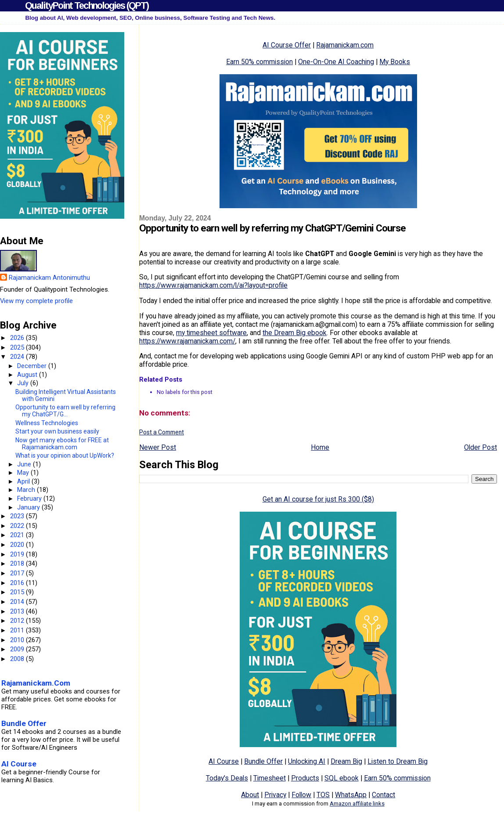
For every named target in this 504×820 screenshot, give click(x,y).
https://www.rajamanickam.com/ (187, 341)
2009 (18, 649)
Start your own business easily (57, 431)
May (24, 473)
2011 (18, 630)
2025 (18, 347)
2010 (18, 640)
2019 (18, 554)
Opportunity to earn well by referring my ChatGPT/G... (65, 411)
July (24, 383)
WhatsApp (351, 795)
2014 (18, 602)
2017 (18, 573)
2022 (18, 526)
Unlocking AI (307, 761)
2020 (18, 545)
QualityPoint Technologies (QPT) (87, 5)
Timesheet (270, 778)
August (28, 375)
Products (305, 778)
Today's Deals (227, 778)
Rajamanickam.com (345, 45)
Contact (383, 795)
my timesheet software (211, 333)
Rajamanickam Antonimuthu (49, 278)
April (24, 481)
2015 (18, 592)
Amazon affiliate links (357, 804)
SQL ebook (342, 778)
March (27, 490)
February (30, 499)
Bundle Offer (263, 761)
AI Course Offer (287, 45)
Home (320, 447)
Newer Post (158, 447)
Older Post (481, 447)
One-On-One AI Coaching (336, 62)
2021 (18, 535)
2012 (18, 621)
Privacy (275, 795)
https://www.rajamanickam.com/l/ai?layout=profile (213, 285)
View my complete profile (36, 301)
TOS (323, 795)
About (250, 795)
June (25, 464)
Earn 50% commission (259, 62)
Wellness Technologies (47, 423)
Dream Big (346, 761)
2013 (18, 611)
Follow (301, 795)
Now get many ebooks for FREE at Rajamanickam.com (62, 444)
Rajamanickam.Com (36, 683)
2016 (18, 583)
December (33, 366)
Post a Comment (162, 432)
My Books (395, 62)
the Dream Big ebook (295, 333)
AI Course (224, 761)
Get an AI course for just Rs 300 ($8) (318, 499)
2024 (18, 357)
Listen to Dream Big (398, 761)
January (29, 507)
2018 (18, 564)
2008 (18, 659)
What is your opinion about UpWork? (65, 455)
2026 (18, 338)
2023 (18, 516)
